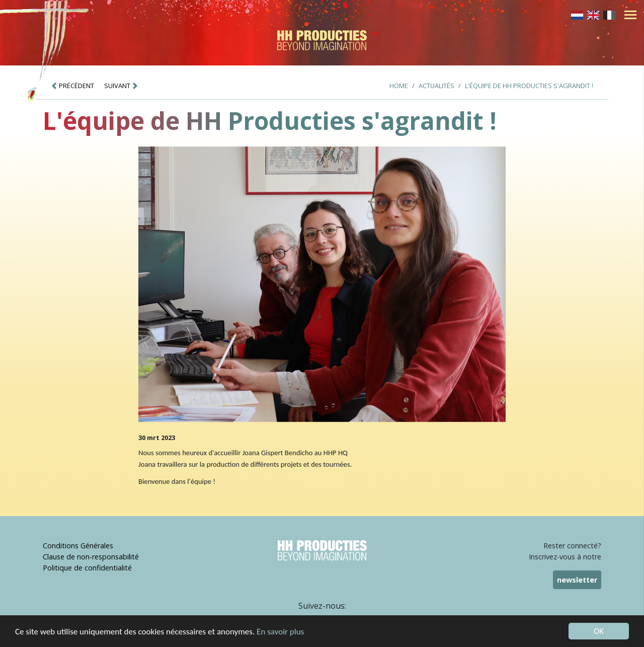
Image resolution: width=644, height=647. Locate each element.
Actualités (436, 86)
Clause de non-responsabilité (91, 557)
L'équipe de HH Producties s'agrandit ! (529, 86)
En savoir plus (280, 632)
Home (399, 86)
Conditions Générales (78, 546)
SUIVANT (121, 86)
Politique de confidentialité (87, 568)
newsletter (577, 580)
